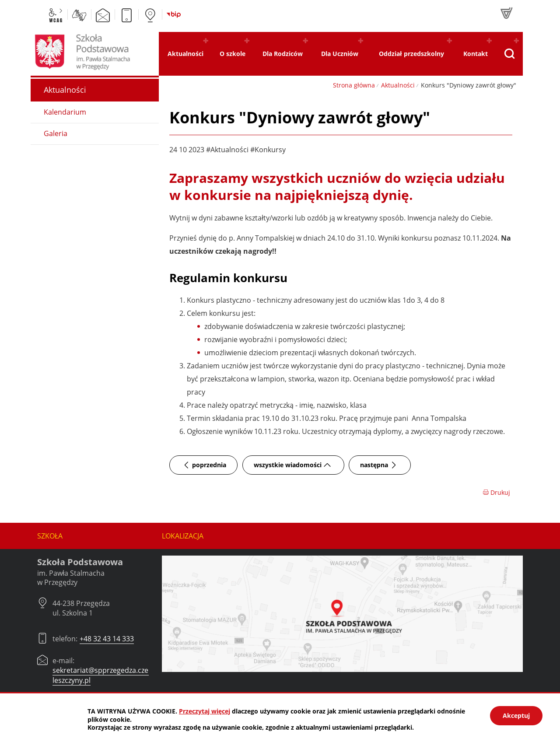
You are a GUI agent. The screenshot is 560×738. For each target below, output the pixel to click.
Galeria (56, 133)
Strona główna (354, 85)
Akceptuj (516, 715)
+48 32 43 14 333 (107, 639)
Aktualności (398, 85)
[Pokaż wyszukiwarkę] (509, 54)
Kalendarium (65, 112)
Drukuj (496, 492)
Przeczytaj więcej (205, 711)
